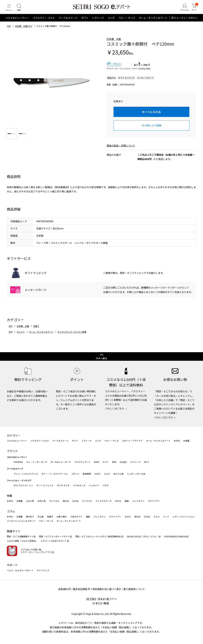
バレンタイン (138, 501)
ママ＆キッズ (79, 485)
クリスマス (87, 501)
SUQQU (123, 462)
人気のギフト (76, 517)
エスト (106, 462)
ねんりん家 (118, 474)
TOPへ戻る (102, 358)
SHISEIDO (18, 462)
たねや (97, 474)
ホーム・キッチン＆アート (153, 21)
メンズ (111, 21)
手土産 (41, 517)
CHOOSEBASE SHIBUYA (175, 536)
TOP (9, 30)
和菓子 (50, 517)
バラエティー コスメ (44, 21)
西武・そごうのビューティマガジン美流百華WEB (98, 536)
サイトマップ (43, 570)
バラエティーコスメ (40, 441)
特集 (10, 496)
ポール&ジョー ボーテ (61, 462)
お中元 (177, 441)
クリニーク (136, 462)
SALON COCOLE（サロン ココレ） (142, 536)
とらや (107, 474)
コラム (11, 511)
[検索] (20, 9)
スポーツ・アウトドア (132, 441)
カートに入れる (151, 115)
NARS (97, 462)
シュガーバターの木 (136, 474)
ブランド (12, 451)
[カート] (194, 9)
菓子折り (30, 517)
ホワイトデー (154, 501)
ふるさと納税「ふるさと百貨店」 (22, 541)
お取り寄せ (62, 517)
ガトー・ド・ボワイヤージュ (55, 474)
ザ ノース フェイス (45, 485)
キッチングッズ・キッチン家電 (72, 335)
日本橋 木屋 (114, 42)
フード (166, 517)
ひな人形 (30, 501)
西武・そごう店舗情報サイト (20, 536)
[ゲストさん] (183, 9)
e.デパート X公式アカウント (54, 541)
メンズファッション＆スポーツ (21, 521)
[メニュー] (9, 9)
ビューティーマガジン (186, 21)
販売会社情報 (80, 589)
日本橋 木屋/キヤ (24, 30)
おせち (118, 501)
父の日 (75, 501)
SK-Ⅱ (147, 462)
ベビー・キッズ (127, 21)
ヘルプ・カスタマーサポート (20, 570)
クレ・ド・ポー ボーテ (37, 462)
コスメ (156, 517)
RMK (114, 462)
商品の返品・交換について (121, 149)
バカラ (106, 485)
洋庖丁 (36, 329)
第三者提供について (134, 589)
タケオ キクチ (63, 485)
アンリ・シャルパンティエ (26, 474)
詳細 (145, 68)
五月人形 (42, 501)
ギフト (85, 21)
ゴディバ (75, 474)
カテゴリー (14, 435)
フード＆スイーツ (68, 21)
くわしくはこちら (115, 408)
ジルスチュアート (82, 462)
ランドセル (54, 501)
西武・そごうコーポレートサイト (54, 536)
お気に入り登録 (153, 129)
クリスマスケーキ (104, 501)
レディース (98, 21)
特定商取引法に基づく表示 (107, 589)
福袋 (127, 501)
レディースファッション (184, 517)
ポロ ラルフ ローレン (23, 485)
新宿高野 (87, 474)
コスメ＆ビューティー (17, 21)
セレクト (21, 335)
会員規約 (63, 589)
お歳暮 (186, 441)
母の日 (66, 501)
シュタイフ (94, 485)
